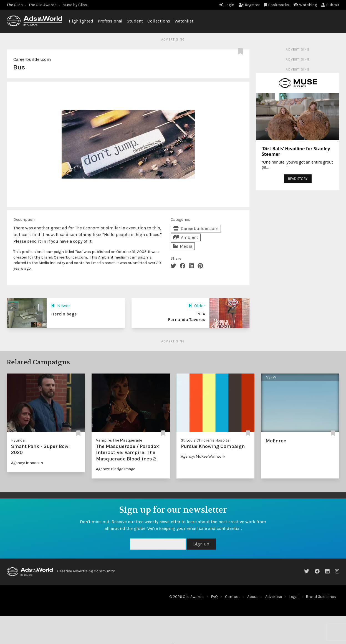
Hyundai (18, 440)
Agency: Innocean (27, 463)
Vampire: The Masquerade (119, 440)
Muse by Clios (75, 5)
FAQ (214, 597)
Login (227, 5)
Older (197, 306)
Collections (159, 21)
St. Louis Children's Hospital (206, 440)
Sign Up (201, 544)
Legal (294, 597)
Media (183, 246)
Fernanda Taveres (186, 320)
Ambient (186, 237)
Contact (233, 597)
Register (249, 5)
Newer (60, 306)
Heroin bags (64, 314)
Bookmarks (277, 5)
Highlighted (81, 21)
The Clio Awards (43, 5)
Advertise (274, 597)
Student (135, 21)
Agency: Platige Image (116, 469)
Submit (330, 5)
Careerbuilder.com (32, 59)
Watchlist (184, 21)
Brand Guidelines (321, 597)
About (253, 597)
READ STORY (298, 179)
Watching (305, 5)
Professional (110, 21)
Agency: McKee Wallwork (203, 456)
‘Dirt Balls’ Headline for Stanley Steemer (296, 151)
